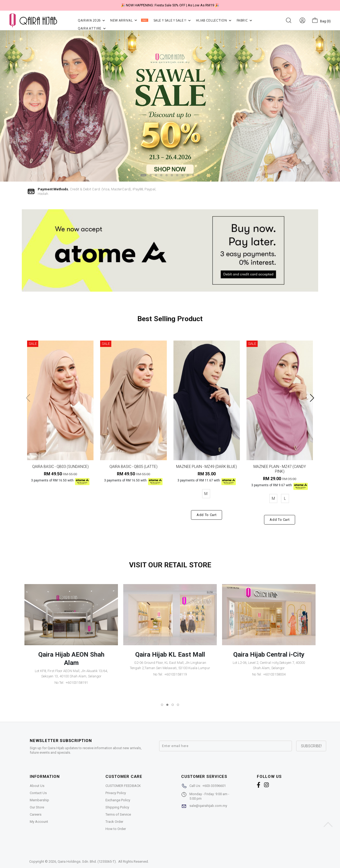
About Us (37, 786)
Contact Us (38, 793)
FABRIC (244, 20)
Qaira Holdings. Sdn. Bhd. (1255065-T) (87, 861)
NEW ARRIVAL (129, 20)
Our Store (37, 807)
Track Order (114, 822)
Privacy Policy (116, 793)
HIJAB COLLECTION (214, 20)
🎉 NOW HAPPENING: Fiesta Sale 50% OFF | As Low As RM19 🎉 (170, 5)
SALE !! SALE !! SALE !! (172, 20)
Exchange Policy (118, 800)
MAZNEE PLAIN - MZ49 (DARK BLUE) (207, 467)
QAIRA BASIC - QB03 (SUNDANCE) (60, 467)
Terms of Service (118, 814)
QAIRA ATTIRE (92, 28)
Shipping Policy (117, 807)
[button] (143, 175)
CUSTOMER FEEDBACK (123, 786)
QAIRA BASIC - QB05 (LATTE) (133, 467)
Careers (36, 814)
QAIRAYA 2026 (91, 20)
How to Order (116, 829)
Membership (39, 800)
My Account (39, 822)
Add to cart (207, 515)
